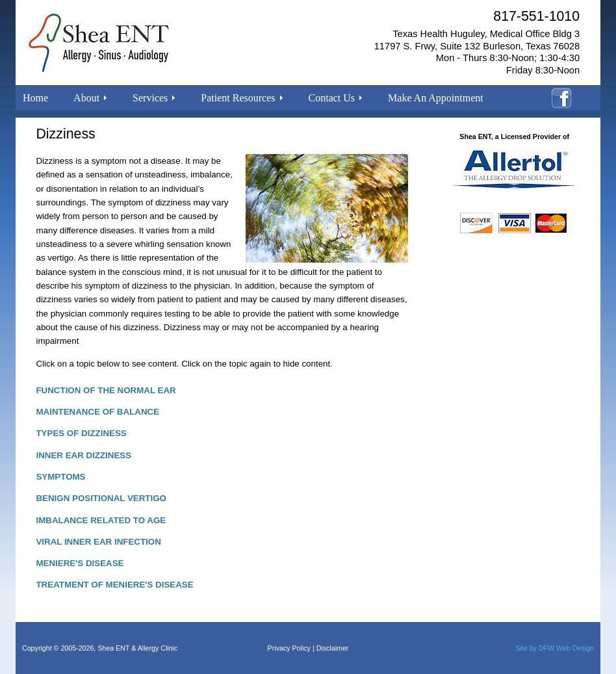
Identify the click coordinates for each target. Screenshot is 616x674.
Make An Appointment (436, 98)
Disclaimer (333, 648)
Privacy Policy (289, 648)
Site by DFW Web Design (555, 648)
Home (35, 98)
